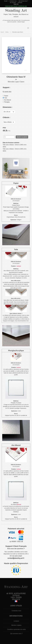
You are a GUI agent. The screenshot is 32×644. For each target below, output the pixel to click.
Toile (5, 98)
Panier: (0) (16, 4)
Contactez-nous (13, 1)
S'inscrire (20, 3)
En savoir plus (7, 92)
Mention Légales (16, 625)
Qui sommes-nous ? (23, 1)
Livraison (16, 621)
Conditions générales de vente (16, 629)
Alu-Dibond (7, 100)
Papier (5, 96)
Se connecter (13, 3)
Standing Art (16, 10)
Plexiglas (6, 102)
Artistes (7, 32)
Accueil (6, 1)
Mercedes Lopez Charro (18, 32)
